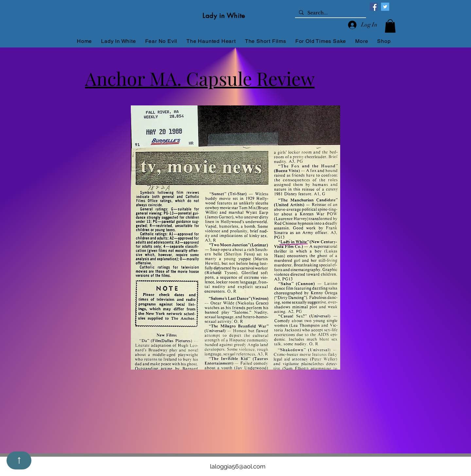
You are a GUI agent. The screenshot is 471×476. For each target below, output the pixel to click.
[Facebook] (374, 7)
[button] (390, 26)
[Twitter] (385, 7)
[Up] (19, 460)
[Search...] (330, 13)
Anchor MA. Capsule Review (200, 78)
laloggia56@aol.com (238, 466)
